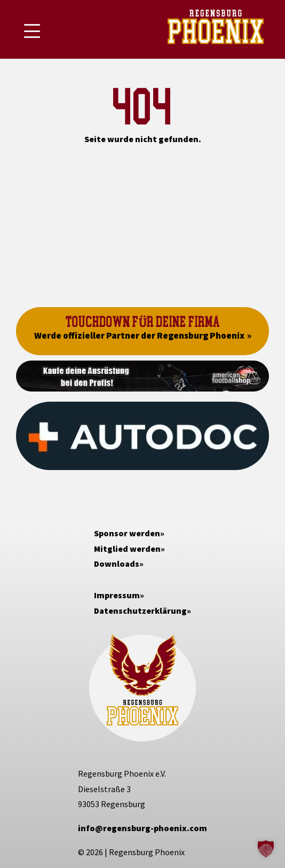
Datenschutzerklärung (140, 611)
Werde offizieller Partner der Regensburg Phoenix (139, 335)
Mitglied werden (127, 549)
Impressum (117, 595)
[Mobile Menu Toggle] (32, 31)
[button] (266, 849)
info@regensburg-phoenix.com (142, 828)
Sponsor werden (127, 533)
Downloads (117, 564)
